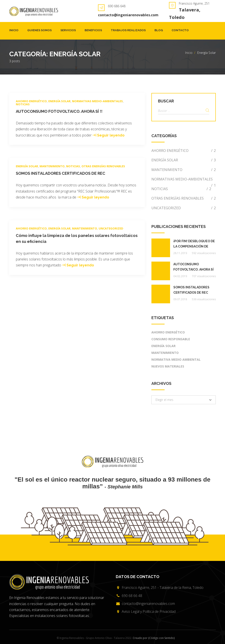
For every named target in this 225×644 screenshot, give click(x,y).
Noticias (23, 104)
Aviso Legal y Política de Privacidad (149, 611)
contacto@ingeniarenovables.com (128, 15)
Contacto (180, 30)
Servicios (68, 30)
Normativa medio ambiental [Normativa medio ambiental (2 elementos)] (176, 359)
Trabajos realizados (128, 30)
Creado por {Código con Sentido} (154, 638)
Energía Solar (59, 101)
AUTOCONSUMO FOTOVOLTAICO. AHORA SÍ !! (59, 111)
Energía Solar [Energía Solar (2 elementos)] (163, 346)
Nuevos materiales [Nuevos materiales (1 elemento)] (168, 366)
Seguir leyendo (111, 135)
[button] (184, 400)
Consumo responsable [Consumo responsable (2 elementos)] (171, 339)
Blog (159, 30)
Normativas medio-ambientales (97, 101)
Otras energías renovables (103, 166)
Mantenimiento (52, 166)
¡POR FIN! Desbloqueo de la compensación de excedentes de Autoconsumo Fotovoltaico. (194, 244)
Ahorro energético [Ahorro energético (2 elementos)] (168, 332)
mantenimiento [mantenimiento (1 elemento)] (165, 353)
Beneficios (93, 30)
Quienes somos (39, 30)
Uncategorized (111, 228)
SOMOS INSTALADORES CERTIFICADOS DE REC (61, 173)
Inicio (14, 30)
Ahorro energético (31, 101)
